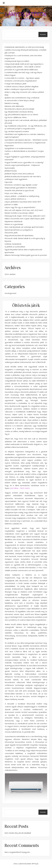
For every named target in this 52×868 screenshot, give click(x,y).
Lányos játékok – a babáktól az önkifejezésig (22, 196)
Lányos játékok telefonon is (15, 199)
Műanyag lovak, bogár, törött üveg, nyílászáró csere (25, 216)
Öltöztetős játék (11, 233)
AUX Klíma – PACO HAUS (20, 488)
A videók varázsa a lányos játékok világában (22, 86)
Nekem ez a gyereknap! (14, 224)
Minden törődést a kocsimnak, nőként (19, 213)
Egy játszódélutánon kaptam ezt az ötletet (21, 114)
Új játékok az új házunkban (15, 247)
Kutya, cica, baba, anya (13, 193)
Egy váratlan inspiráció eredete (17, 131)
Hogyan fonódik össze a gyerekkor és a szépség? (24, 162)
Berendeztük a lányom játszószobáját (19, 109)
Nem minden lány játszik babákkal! (18, 833)
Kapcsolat (8, 182)
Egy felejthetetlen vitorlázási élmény (19, 112)
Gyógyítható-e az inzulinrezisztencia (19, 148)
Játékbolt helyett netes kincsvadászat (19, 174)
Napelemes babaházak (13, 221)
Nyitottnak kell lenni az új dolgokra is (19, 230)
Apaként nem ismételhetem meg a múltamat (22, 98)
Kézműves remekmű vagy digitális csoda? (21, 185)
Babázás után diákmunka (14, 106)
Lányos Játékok (26, 14)
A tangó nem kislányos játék (15, 84)
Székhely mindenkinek (13, 244)
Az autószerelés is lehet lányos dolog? (20, 100)
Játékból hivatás (11, 171)
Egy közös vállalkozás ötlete (16, 117)
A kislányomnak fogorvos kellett (17, 61)
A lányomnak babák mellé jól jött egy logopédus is (24, 64)
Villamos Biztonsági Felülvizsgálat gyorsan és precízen (26, 255)
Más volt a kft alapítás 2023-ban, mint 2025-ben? (24, 210)
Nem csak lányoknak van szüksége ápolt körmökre (24, 227)
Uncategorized (10, 293)
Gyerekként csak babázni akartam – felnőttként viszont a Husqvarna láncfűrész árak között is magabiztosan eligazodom (26, 143)
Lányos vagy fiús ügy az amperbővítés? (20, 207)
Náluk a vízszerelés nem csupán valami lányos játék (25, 219)
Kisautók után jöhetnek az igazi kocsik (19, 190)
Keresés (43, 34)
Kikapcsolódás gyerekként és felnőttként (21, 188)
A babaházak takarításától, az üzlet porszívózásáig (24, 47)
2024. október (10, 274)
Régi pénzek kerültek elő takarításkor (19, 235)
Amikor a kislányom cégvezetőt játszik (19, 89)
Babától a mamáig (12, 103)
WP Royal (35, 864)
